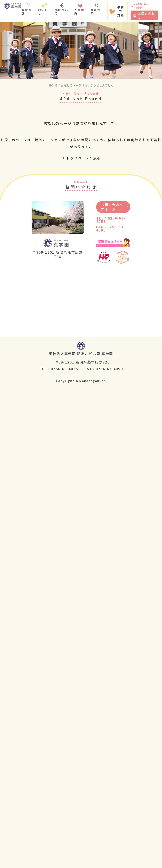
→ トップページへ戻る (81, 158)
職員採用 (96, 12)
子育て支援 (117, 11)
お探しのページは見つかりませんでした (87, 85)
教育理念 (27, 12)
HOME (53, 85)
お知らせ (43, 12)
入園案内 (79, 12)
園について (61, 12)
